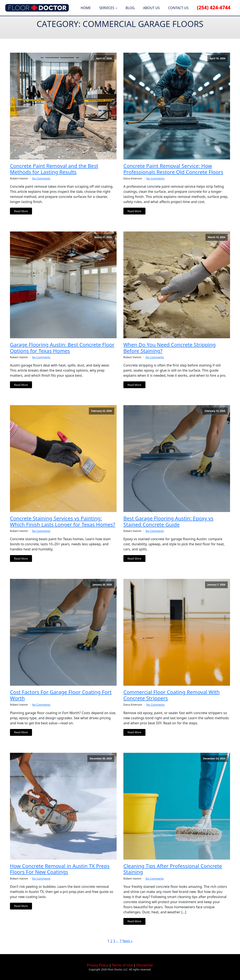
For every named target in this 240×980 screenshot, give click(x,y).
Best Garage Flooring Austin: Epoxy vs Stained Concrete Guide (168, 522)
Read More (21, 211)
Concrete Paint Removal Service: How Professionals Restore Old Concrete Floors (173, 169)
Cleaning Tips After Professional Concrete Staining (173, 869)
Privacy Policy (98, 965)
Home (86, 8)
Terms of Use (122, 965)
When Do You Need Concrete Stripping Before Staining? (170, 348)
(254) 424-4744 (214, 8)
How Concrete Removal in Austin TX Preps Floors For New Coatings (60, 869)
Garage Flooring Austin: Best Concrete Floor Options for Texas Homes (62, 348)
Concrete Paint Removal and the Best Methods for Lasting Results (54, 169)
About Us (151, 8)
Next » (127, 941)
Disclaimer (145, 965)
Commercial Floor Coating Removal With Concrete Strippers (172, 695)
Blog (130, 8)
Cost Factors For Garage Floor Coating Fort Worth (61, 695)
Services (107, 8)
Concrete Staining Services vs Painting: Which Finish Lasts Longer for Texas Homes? (63, 522)
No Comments (41, 178)
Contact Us (178, 8)
